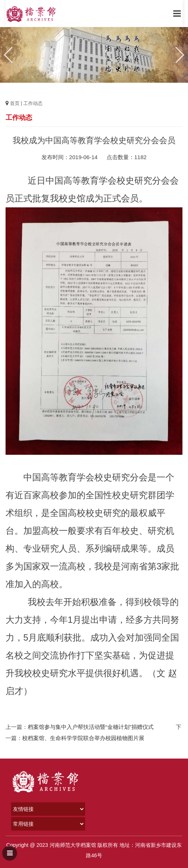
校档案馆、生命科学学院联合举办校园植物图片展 (83, 738)
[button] (179, 55)
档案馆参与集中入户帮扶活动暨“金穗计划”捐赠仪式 (91, 727)
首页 (15, 103)
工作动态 (33, 103)
